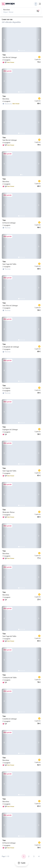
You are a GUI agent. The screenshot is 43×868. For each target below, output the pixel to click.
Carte (21, 863)
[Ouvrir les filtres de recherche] (38, 11)
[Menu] (38, 4)
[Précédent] (5, 40)
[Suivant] (38, 40)
